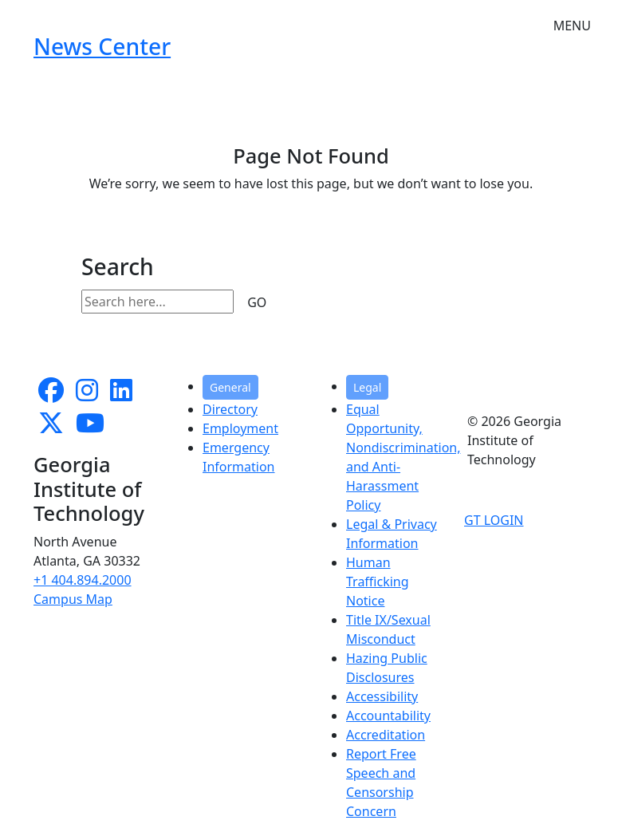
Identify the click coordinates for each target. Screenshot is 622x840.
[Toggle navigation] (572, 16)
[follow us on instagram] (87, 395)
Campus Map (73, 599)
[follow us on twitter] (51, 428)
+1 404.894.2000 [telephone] (83, 580)
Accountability (388, 716)
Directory (230, 409)
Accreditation (386, 735)
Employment (240, 428)
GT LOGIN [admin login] (494, 520)
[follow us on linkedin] (121, 395)
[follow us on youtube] (90, 428)
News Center (102, 46)
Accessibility (382, 696)
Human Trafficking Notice (378, 582)
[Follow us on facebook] (51, 395)
